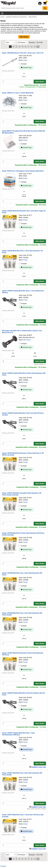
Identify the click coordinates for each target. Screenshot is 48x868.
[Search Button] (45, 8)
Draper (25, 60)
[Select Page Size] (22, 42)
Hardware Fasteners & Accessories (16, 17)
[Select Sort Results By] (11, 42)
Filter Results (24, 37)
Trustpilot (3, 866)
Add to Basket (40, 82)
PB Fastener (27, 340)
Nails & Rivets (33, 17)
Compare (23, 64)
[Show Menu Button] (2, 13)
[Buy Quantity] (18, 82)
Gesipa (25, 220)
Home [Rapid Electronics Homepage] (2, 17)
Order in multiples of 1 (40, 365)
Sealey (25, 140)
